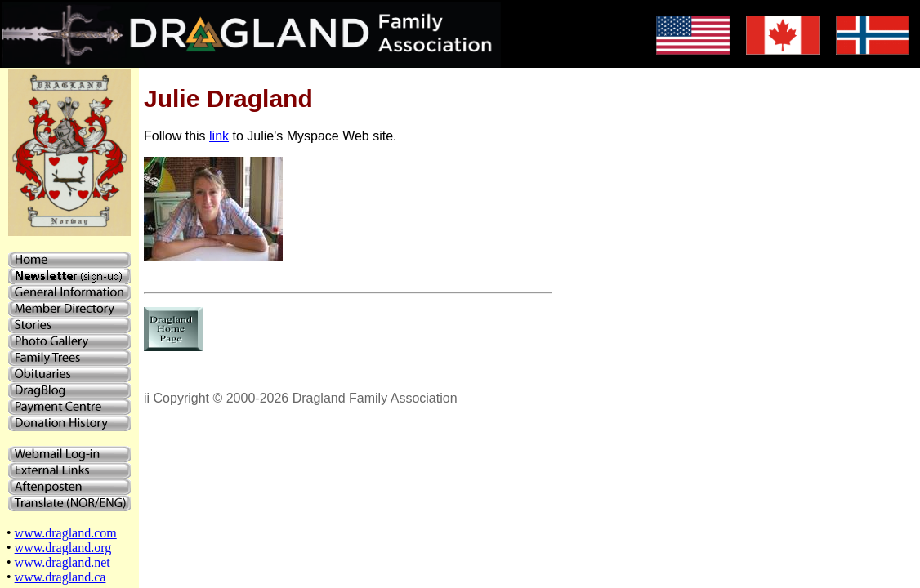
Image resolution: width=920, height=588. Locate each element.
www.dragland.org (63, 548)
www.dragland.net (63, 562)
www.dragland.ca (60, 577)
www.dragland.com (66, 533)
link (219, 136)
